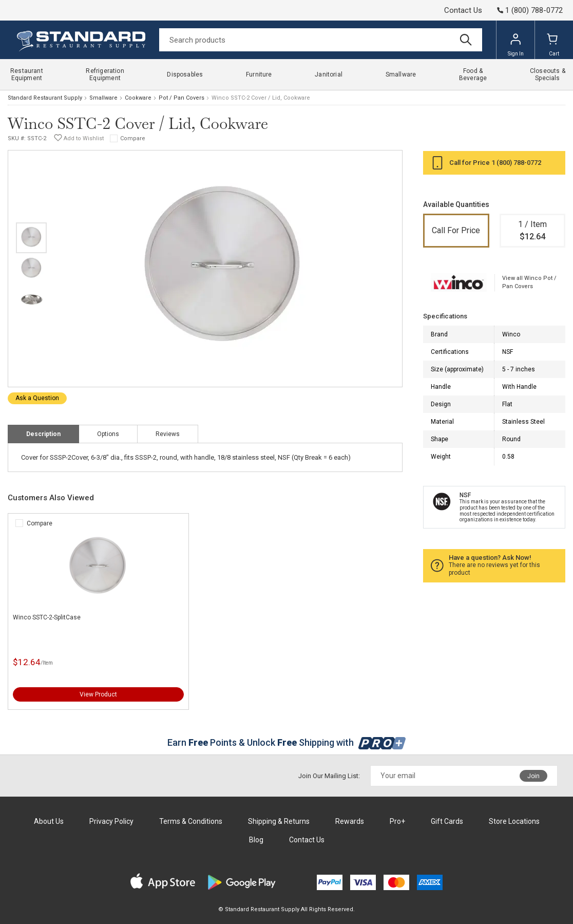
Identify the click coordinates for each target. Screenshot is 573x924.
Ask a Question (37, 398)
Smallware (103, 98)
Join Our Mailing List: (329, 776)
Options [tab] (108, 434)
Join (533, 776)
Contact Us (463, 10)
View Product (98, 694)
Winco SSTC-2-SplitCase (47, 617)
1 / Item (533, 231)
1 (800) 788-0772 (516, 163)
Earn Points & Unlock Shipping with (287, 742)
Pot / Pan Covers (182, 98)
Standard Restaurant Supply (45, 98)
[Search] (321, 40)
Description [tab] (43, 434)
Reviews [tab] (168, 434)
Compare (133, 138)
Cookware (138, 98)
